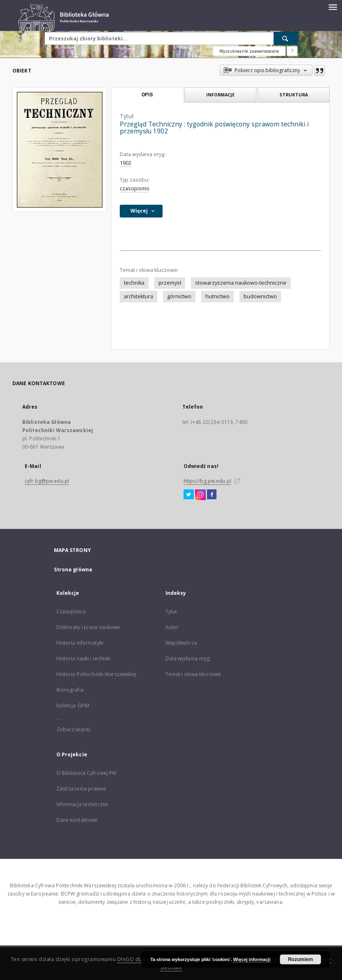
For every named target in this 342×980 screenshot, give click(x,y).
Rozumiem (301, 959)
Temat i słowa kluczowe (193, 674)
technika (134, 283)
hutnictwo (218, 296)
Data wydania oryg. (188, 658)
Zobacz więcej (73, 729)
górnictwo (179, 296)
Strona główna (73, 570)
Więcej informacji (252, 959)
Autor (172, 627)
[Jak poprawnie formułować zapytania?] (292, 51)
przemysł (170, 283)
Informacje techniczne (83, 804)
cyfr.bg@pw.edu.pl (47, 481)
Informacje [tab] (220, 95)
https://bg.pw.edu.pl (207, 481)
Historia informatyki (80, 643)
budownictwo (260, 296)
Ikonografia (70, 690)
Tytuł (171, 612)
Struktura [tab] (294, 95)
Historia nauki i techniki (84, 658)
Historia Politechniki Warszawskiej (97, 674)
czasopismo (135, 188)
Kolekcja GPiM (73, 705)
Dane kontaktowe (77, 820)
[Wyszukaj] (286, 38)
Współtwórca (181, 643)
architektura (138, 296)
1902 (126, 163)
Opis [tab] (147, 95)
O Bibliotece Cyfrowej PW (87, 773)
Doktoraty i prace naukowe (88, 627)
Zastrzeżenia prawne (81, 789)
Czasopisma (71, 612)
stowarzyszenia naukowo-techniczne (241, 283)
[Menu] (333, 7)
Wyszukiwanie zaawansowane (249, 51)
